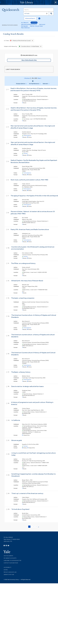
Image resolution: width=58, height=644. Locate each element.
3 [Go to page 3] (34, 527)
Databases (24, 26)
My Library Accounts (10, 558)
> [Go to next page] (39, 527)
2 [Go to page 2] (32, 527)
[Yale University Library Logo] (29, 2)
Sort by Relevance (34, 84)
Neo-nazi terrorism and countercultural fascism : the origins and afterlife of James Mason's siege (33, 127)
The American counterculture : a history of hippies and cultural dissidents (33, 336)
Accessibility (7, 567)
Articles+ (42, 24)
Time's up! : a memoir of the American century (27, 493)
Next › (40, 78)
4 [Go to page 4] (36, 527)
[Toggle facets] (51, 69)
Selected (45, 84)
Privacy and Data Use (10, 572)
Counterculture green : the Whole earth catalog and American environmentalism (33, 248)
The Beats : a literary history (21, 372)
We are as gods (17, 440)
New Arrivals (25, 28)
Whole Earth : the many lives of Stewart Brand (27, 281)
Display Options (21, 84)
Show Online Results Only (29, 60)
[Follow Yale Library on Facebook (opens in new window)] (4, 546)
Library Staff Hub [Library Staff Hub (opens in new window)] (9, 575)
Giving (6, 570)
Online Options (27, 135)
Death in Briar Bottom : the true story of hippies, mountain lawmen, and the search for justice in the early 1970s (34, 89)
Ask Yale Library (8, 556)
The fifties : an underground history (23, 263)
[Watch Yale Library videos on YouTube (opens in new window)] (8, 546)
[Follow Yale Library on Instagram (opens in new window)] (6, 546)
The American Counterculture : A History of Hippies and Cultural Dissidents (34, 316)
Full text (26, 153)
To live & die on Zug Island (20, 509)
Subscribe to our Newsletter (12, 560)
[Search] (39, 10)
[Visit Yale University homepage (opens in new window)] (7, 551)
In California (16, 420)
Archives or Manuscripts (29, 24)
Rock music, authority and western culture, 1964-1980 (29, 180)
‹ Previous (33, 78)
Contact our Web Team (11, 563)
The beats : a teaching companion (23, 298)
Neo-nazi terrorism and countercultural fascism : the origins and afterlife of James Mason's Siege (33, 143)
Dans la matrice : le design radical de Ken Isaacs (27, 386)
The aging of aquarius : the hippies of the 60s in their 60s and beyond (34, 196)
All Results (25, 23)
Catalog (34, 23)
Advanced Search (30, 18)
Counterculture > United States (29, 46)
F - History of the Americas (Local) (20, 41)
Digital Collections (36, 26)
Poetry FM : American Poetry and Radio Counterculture (30, 229)
